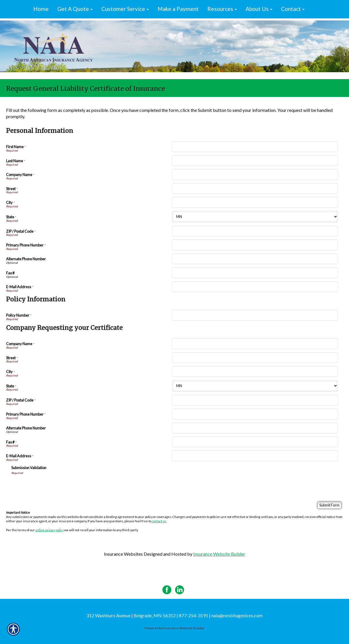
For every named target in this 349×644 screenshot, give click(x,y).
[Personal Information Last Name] (255, 160)
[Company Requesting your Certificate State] (255, 386)
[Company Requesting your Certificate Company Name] (255, 343)
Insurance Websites (123, 554)
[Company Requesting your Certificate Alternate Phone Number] (255, 428)
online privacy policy (50, 530)
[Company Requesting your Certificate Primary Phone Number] (255, 414)
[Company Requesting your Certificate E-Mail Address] (255, 456)
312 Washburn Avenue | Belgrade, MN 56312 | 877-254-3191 (147, 615)
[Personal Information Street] (255, 188)
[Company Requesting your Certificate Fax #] (255, 442)
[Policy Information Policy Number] (255, 315)
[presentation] (55, 486)
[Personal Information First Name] (255, 147)
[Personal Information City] (255, 202)
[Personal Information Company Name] (255, 174)
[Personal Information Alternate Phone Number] (255, 259)
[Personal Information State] (255, 217)
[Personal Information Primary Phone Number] (255, 245)
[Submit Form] (329, 505)
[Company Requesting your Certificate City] (255, 371)
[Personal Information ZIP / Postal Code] (255, 231)
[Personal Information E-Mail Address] (255, 287)
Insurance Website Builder (219, 554)
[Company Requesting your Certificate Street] (255, 358)
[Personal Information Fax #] (255, 273)
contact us (159, 521)
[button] (75, 9)
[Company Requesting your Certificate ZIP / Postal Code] (255, 400)
